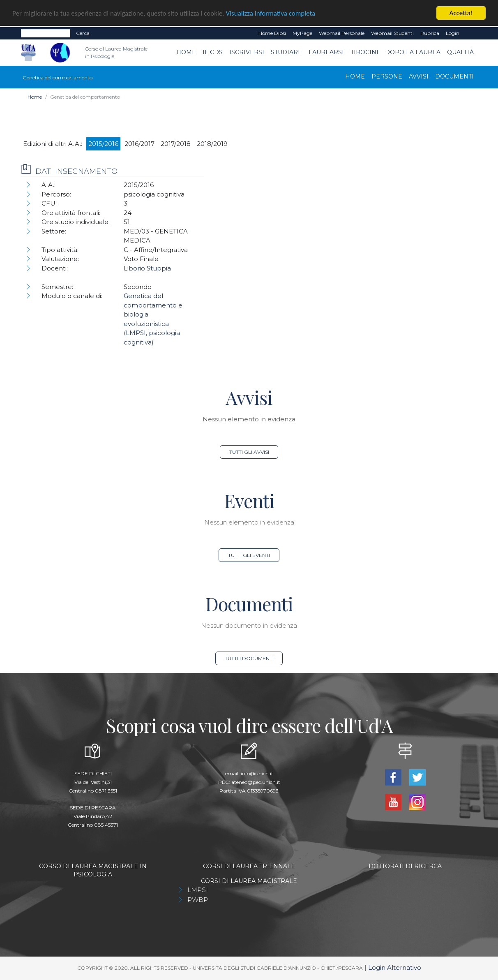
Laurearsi (326, 52)
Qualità (460, 52)
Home (186, 52)
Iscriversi (247, 52)
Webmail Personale (342, 33)
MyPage (302, 33)
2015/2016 (103, 143)
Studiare (286, 52)
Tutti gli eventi (249, 555)
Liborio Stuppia (147, 268)
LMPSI (198, 890)
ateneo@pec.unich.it (256, 782)
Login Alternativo (395, 967)
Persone (387, 76)
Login (453, 33)
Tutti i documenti (249, 658)
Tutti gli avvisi (249, 452)
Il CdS (213, 52)
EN (470, 33)
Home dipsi (272, 33)
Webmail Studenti (392, 33)
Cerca (83, 33)
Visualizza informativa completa (271, 13)
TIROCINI (364, 52)
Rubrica (430, 33)
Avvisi (419, 76)
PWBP (198, 900)
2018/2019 (212, 143)
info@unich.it (257, 773)
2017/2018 (176, 143)
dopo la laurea (413, 52)
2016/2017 (139, 143)
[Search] (46, 33)
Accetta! (461, 13)
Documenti (454, 76)
